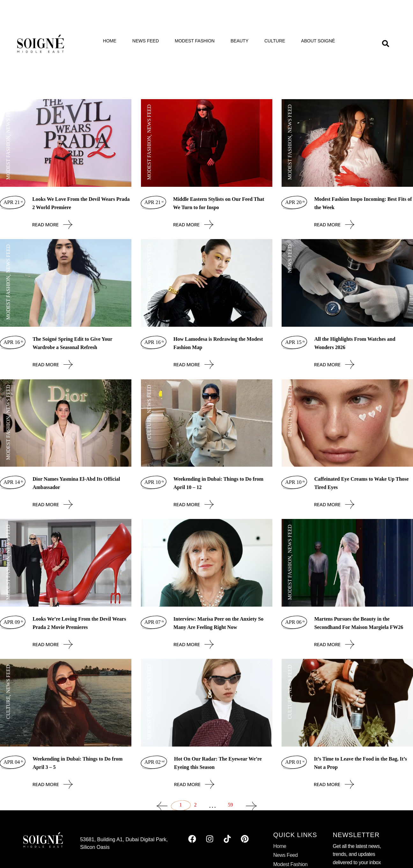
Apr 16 (13, 342)
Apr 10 (154, 482)
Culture (275, 41)
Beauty (240, 41)
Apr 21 (13, 202)
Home (110, 41)
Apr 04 (13, 762)
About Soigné (318, 41)
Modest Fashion (195, 41)
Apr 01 (295, 762)
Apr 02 (155, 762)
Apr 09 (13, 622)
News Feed (146, 41)
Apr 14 (13, 482)
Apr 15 (295, 342)
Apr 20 (295, 202)
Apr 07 (154, 622)
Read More (52, 225)
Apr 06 (295, 622)
